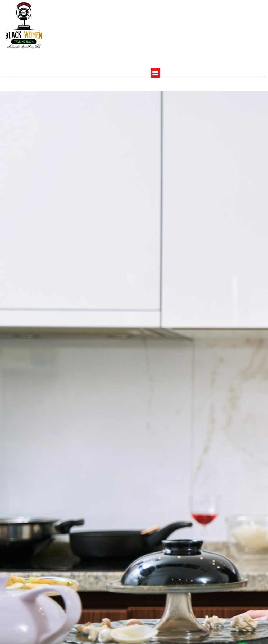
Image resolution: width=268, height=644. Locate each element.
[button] (155, 73)
